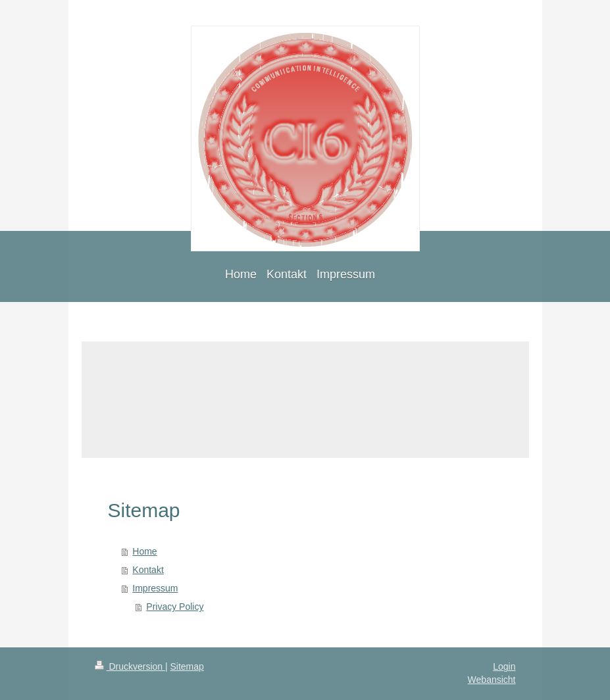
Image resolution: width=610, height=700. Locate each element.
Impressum (155, 588)
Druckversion (130, 666)
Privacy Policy (175, 607)
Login (504, 666)
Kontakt (148, 570)
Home (144, 551)
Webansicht (492, 680)
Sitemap (187, 666)
